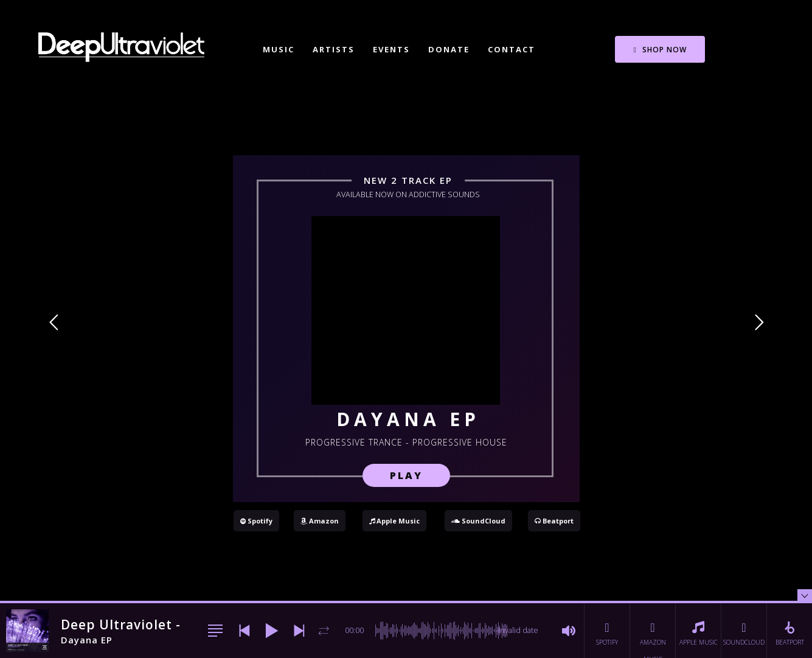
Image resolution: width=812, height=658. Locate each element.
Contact (512, 49)
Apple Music (394, 521)
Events (391, 49)
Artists (334, 49)
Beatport (554, 521)
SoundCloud (478, 521)
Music (279, 49)
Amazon (320, 521)
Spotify (256, 521)
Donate (449, 49)
